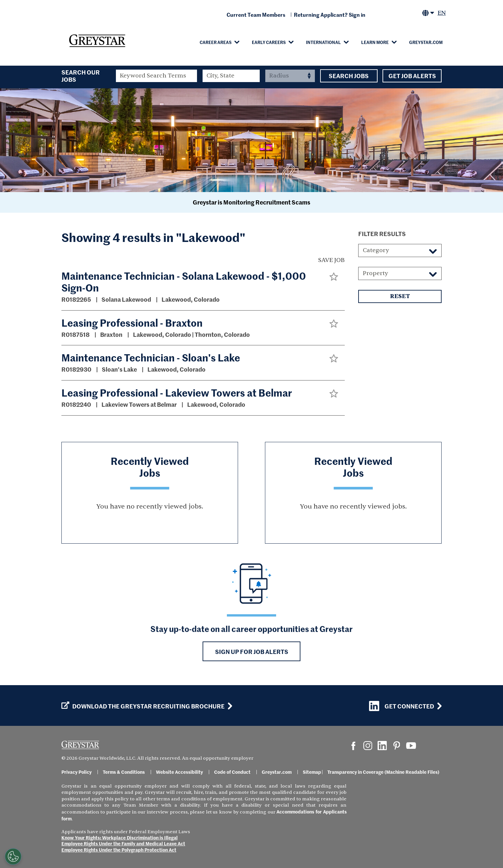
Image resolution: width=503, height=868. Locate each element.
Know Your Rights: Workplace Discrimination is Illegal (120, 837)
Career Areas (216, 42)
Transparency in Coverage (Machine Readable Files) (383, 772)
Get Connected (402, 706)
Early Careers (269, 42)
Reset (400, 296)
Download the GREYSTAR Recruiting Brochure (143, 706)
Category (376, 250)
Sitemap (312, 772)
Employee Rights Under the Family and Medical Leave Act (123, 843)
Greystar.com (426, 42)
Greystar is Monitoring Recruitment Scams (251, 202)
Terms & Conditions (124, 772)
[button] (334, 277)
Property (375, 273)
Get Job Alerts (412, 76)
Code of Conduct (232, 772)
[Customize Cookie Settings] (13, 857)
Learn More (375, 42)
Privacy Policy (77, 772)
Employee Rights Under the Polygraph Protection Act (119, 850)
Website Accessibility (179, 772)
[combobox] (231, 76)
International (323, 42)
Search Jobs (349, 76)
